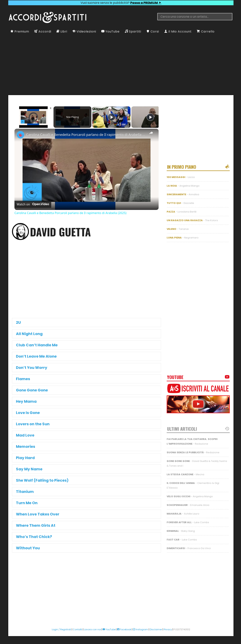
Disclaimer (156, 629)
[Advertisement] (121, 64)
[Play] (111, 117)
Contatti (78, 629)
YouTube (110, 31)
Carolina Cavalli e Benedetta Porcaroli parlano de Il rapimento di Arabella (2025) (86, 135)
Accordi (43, 31)
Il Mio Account (178, 31)
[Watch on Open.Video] (33, 204)
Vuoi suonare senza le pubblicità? (121, 3)
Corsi (153, 31)
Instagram (140, 629)
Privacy (168, 629)
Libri (62, 31)
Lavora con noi (92, 629)
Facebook (124, 629)
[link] (20, 135)
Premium (20, 31)
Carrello (206, 31)
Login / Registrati (61, 629)
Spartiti (133, 31)
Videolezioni (84, 31)
